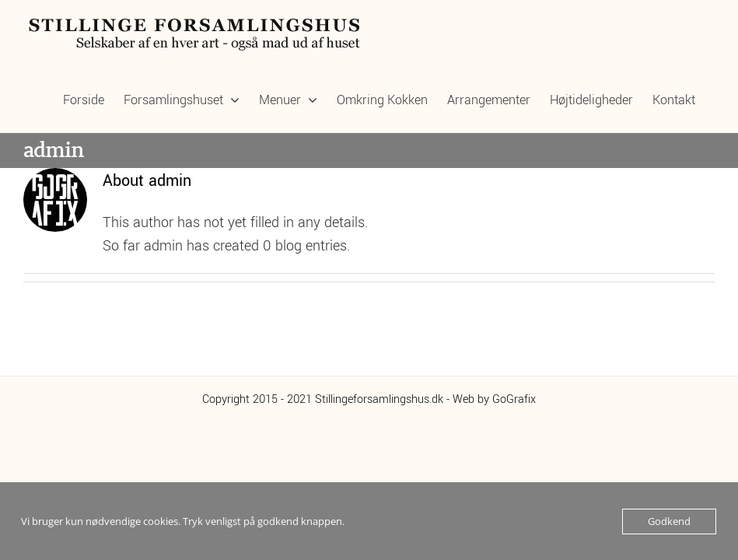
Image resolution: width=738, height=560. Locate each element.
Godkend (669, 521)
